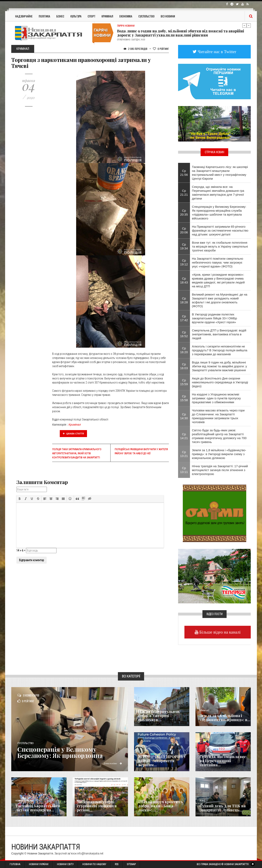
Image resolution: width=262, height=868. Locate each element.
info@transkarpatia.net (90, 853)
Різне (202, 801)
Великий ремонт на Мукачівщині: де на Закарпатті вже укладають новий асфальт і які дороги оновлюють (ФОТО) (220, 300)
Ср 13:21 (184, 454)
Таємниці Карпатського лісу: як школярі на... (38, 808)
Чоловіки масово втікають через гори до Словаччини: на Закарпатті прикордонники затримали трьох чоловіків (218, 416)
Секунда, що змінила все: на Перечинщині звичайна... (223, 761)
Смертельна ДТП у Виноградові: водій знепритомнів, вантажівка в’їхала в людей (219, 334)
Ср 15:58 (184, 398)
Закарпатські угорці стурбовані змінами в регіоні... (97, 806)
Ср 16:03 (184, 366)
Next (249, 25)
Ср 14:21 (184, 436)
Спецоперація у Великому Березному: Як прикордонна (61, 752)
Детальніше (113, 763)
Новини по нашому (25, 801)
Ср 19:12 (184, 262)
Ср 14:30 (184, 416)
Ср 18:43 (184, 280)
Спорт (91, 16)
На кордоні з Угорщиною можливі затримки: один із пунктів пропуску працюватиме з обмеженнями (216, 398)
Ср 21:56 (184, 173)
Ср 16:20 (184, 350)
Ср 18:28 (184, 300)
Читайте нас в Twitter (217, 52)
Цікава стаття (73, 434)
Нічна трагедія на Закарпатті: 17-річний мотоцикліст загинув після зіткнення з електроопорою (220, 470)
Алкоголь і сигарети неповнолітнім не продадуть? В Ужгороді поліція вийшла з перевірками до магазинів (220, 350)
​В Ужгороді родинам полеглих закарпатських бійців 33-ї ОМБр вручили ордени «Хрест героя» (215, 318)
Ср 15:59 (184, 382)
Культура (76, 16)
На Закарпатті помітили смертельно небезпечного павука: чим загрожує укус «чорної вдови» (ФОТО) (218, 262)
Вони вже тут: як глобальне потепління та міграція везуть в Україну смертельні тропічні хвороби (220, 246)
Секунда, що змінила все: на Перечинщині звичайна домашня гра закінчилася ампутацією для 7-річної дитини (218, 193)
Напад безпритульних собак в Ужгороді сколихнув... (159, 716)
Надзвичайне (24, 16)
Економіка (126, 16)
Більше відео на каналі (220, 632)
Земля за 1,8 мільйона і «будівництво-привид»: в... (225, 718)
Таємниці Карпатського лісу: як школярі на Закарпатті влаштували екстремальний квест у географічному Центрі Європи (220, 173)
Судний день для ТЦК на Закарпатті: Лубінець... (223, 808)
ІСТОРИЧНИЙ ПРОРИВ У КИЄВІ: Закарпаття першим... (162, 761)
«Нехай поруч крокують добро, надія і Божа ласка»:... (161, 806)
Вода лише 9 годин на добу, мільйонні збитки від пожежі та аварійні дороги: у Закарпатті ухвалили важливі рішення (181, 33)
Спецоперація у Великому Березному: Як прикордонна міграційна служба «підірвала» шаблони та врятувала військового (219, 212)
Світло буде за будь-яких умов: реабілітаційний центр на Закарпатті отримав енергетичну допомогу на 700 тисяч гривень (219, 436)
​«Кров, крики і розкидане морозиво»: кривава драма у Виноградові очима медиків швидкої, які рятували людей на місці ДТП (218, 280)
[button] (20, 499)
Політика (44, 16)
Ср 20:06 (184, 230)
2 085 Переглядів (135, 49)
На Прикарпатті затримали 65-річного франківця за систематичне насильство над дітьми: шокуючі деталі (220, 230)
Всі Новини (168, 16)
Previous (244, 25)
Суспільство (146, 16)
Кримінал (107, 16)
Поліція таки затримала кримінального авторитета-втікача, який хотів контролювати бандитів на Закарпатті (77, 453)
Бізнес (60, 16)
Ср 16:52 (184, 334)
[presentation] (20, 499)
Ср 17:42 (184, 318)
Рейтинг (161, 49)
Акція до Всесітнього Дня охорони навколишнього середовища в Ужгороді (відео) (220, 382)
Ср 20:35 (184, 212)
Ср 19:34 (184, 246)
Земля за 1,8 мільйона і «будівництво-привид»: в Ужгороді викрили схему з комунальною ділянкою (219, 454)
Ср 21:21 (184, 193)
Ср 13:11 (184, 470)
